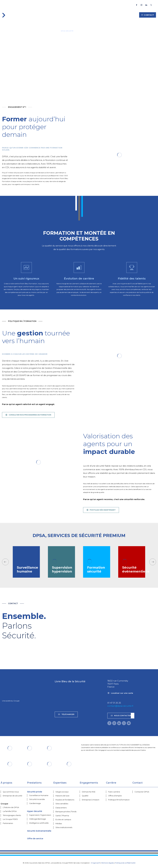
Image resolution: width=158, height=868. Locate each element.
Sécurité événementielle (39, 831)
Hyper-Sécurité (35, 811)
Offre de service (35, 839)
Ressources (130, 15)
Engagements (89, 15)
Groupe (104, 15)
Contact (148, 15)
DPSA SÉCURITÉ (67, 31)
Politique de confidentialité (125, 863)
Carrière (115, 15)
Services (46, 15)
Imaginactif (95, 863)
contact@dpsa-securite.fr (120, 706)
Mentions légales (107, 863)
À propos (73, 15)
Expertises (59, 15)
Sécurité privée (35, 792)
